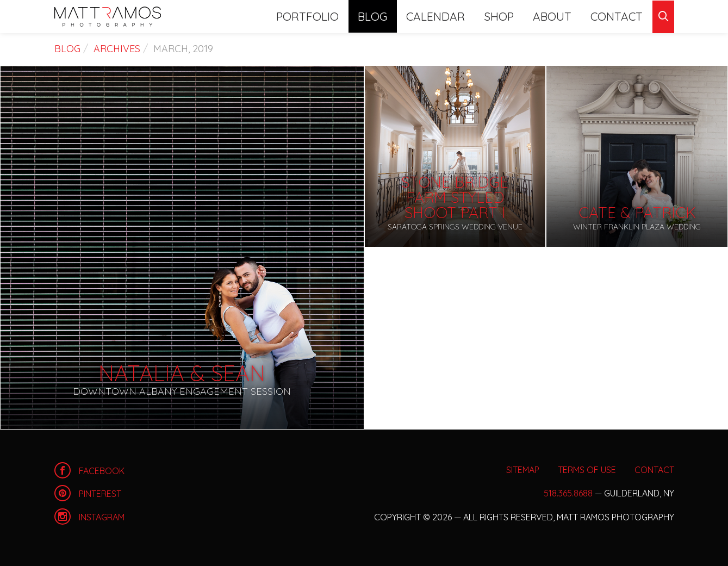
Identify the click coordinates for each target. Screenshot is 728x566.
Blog (393, 16)
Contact (619, 16)
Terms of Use (587, 470)
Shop (511, 16)
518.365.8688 (568, 493)
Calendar (452, 16)
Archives (117, 49)
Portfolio (333, 16)
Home (108, 16)
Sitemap (523, 470)
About (560, 16)
